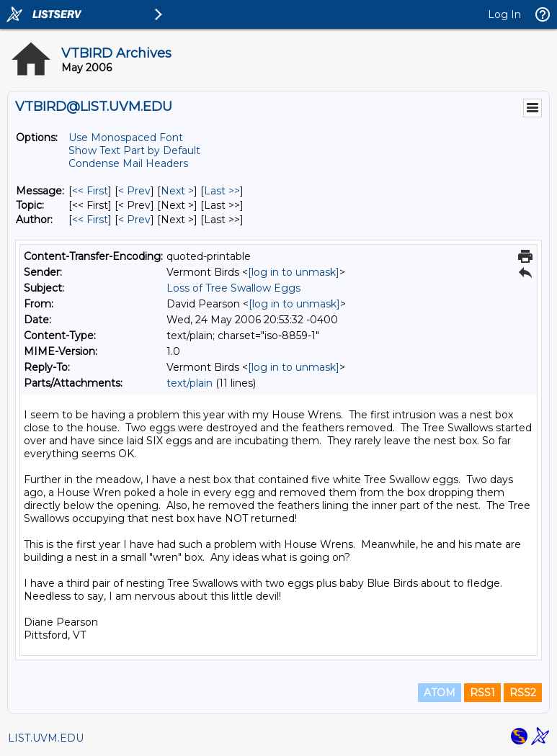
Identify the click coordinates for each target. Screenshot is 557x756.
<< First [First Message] (90, 191)
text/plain (190, 383)
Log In (504, 14)
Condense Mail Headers (128, 163)
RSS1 (482, 693)
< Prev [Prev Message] (134, 191)
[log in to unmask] (294, 272)
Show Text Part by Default (134, 150)
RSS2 (523, 693)
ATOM (440, 693)
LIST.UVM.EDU (46, 738)
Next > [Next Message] (177, 191)
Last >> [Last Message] (222, 191)
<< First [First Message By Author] (90, 220)
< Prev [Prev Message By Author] (134, 220)
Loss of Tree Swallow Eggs (233, 288)
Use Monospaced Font (126, 138)
